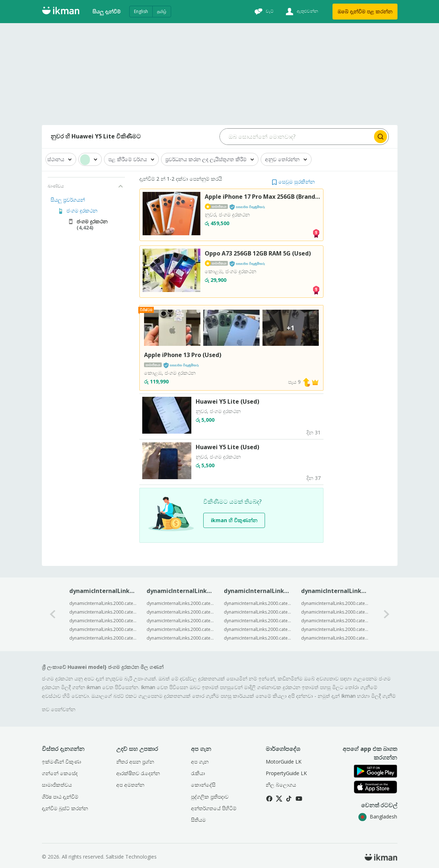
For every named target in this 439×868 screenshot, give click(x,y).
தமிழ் (162, 11)
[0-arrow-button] (53, 614)
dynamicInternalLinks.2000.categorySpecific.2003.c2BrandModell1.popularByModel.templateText (103, 603)
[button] (293, 182)
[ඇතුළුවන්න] (301, 12)
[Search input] (296, 137)
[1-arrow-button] (387, 614)
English (141, 11)
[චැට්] (263, 12)
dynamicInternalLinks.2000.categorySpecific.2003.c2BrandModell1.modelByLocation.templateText (258, 603)
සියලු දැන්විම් (107, 11)
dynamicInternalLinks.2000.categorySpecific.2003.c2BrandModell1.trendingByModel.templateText (180, 603)
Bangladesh (378, 817)
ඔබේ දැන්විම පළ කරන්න (365, 11)
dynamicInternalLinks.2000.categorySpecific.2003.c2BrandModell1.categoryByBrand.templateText (335, 603)
